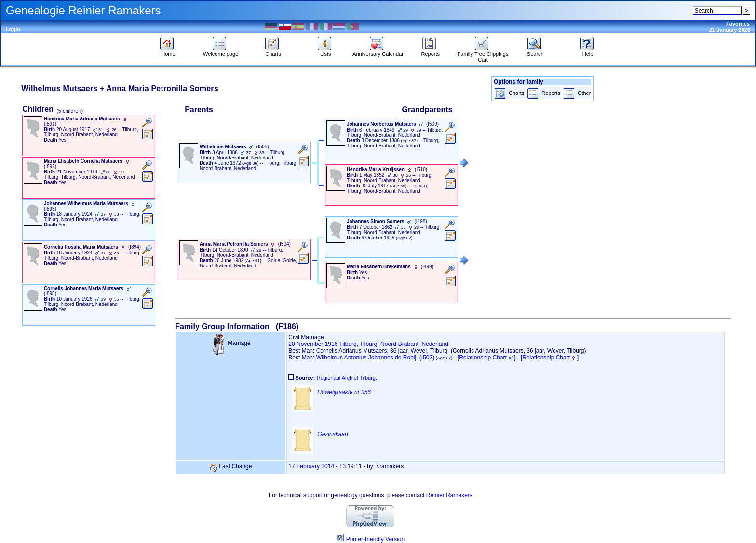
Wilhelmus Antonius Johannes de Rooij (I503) (375, 358)
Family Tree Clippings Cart (483, 54)
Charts (273, 52)
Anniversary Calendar (378, 52)
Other (577, 94)
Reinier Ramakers (449, 495)
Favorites (738, 24)
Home (168, 52)
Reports (430, 52)
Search (535, 52)
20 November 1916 (313, 344)
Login (13, 29)
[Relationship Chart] (486, 358)
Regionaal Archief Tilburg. (347, 378)
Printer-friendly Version (375, 539)
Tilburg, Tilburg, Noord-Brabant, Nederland (394, 344)
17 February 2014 (311, 466)
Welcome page (221, 52)
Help (588, 52)
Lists (326, 52)
